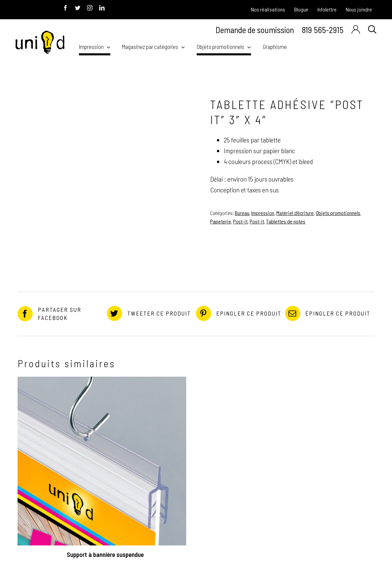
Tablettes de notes (286, 221)
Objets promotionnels (338, 213)
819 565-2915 (323, 30)
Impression (263, 213)
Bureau (242, 213)
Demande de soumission (255, 30)
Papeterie (221, 221)
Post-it (240, 221)
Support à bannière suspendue (105, 554)
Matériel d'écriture (295, 213)
